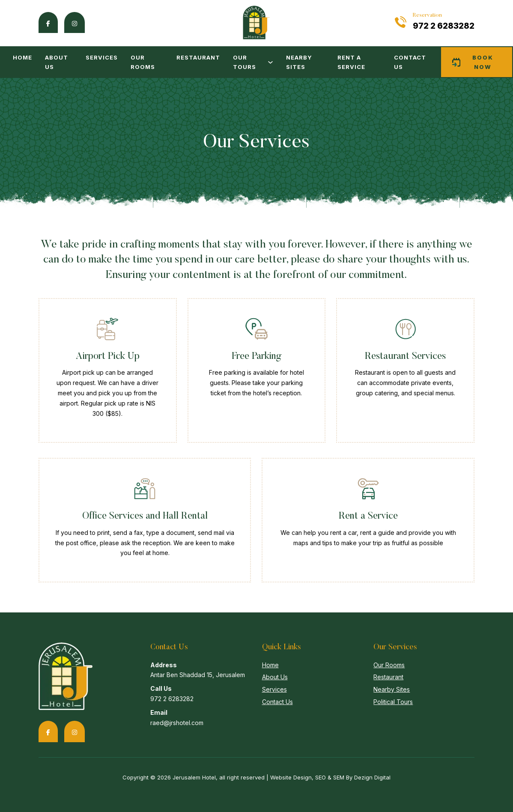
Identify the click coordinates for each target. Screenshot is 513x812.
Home (22, 57)
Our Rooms (143, 62)
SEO (321, 777)
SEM (339, 777)
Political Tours (393, 702)
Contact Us (410, 62)
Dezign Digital (372, 777)
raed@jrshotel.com (177, 723)
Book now (473, 62)
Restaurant (198, 57)
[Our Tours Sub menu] (270, 62)
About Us (57, 62)
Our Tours (245, 62)
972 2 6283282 (444, 26)
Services (102, 57)
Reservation (427, 15)
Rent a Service (351, 62)
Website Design (291, 777)
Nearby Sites (299, 62)
